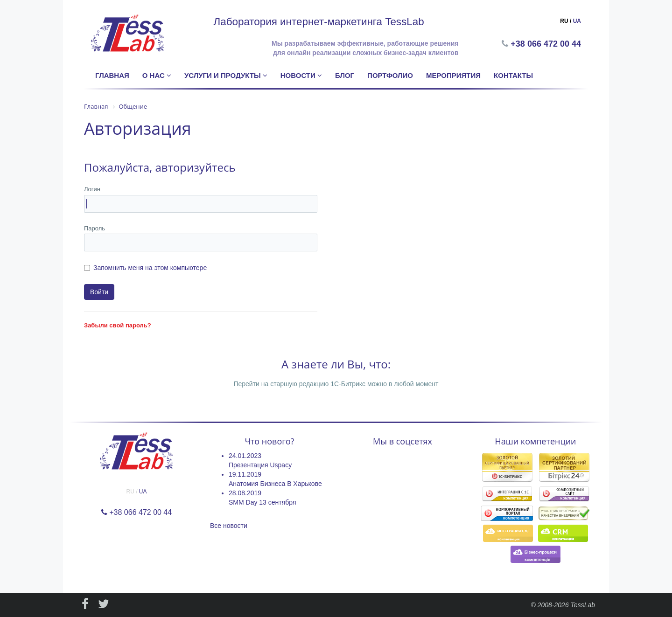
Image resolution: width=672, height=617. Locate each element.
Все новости (229, 526)
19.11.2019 (245, 474)
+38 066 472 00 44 (547, 44)
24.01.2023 (245, 456)
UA (577, 21)
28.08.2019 (245, 493)
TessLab (583, 605)
